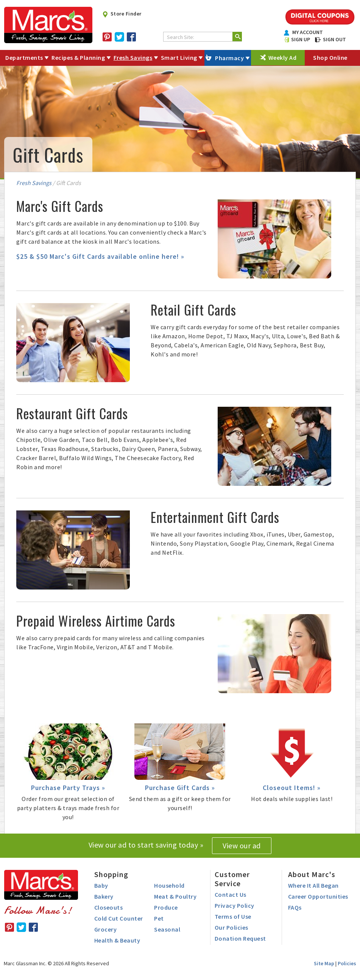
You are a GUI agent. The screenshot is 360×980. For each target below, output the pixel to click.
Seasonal (167, 929)
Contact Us (231, 894)
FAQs (295, 907)
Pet (159, 918)
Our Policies (231, 927)
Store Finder (122, 14)
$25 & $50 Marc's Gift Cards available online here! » (100, 256)
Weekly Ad (283, 58)
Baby (101, 885)
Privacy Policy (235, 905)
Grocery (106, 929)
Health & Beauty (117, 940)
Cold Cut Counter (119, 918)
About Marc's (312, 874)
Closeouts (109, 907)
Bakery (104, 896)
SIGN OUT (330, 39)
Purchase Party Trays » (68, 788)
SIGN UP (297, 39)
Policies (347, 963)
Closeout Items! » (292, 788)
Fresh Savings (133, 58)
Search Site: (181, 37)
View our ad (242, 845)
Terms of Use (233, 916)
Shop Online (330, 58)
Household (169, 885)
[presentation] (274, 238)
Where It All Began (313, 885)
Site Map (324, 963)
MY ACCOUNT (304, 32)
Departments (24, 58)
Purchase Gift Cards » (180, 788)
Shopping (111, 874)
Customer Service (232, 879)
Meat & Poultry (175, 896)
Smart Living (179, 58)
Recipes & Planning (78, 58)
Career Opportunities (318, 896)
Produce (166, 907)
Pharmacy (229, 58)
